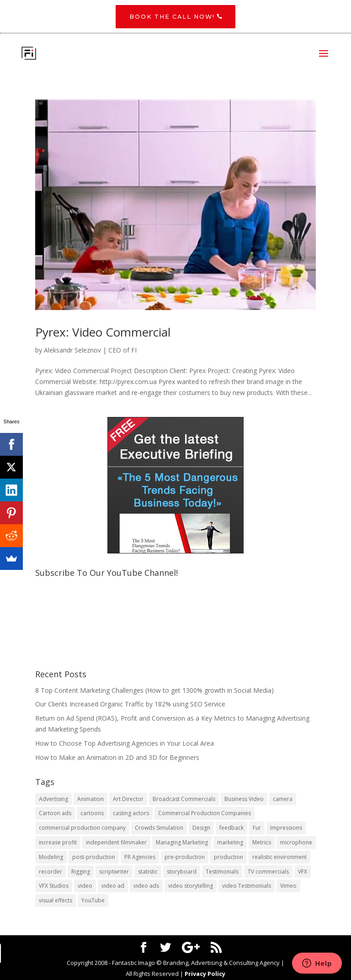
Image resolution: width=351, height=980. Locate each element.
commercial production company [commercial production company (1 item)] (82, 829)
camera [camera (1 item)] (283, 799)
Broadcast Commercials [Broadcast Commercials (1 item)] (184, 799)
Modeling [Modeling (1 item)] (51, 857)
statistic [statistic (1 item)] (148, 872)
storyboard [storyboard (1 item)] (182, 872)
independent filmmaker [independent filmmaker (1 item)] (116, 843)
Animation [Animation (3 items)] (90, 799)
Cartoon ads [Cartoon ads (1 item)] (55, 814)
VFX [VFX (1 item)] (303, 872)
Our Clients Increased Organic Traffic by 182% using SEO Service (130, 705)
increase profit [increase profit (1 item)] (58, 843)
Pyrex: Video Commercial (103, 332)
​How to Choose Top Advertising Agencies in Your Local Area (125, 744)
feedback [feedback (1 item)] (231, 829)
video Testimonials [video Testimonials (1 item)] (247, 887)
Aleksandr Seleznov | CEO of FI (90, 351)
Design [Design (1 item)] (201, 829)
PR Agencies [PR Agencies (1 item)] (140, 857)
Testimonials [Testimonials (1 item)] (222, 872)
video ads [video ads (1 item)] (146, 887)
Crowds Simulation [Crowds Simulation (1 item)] (159, 829)
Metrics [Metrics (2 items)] (262, 843)
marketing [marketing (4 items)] (230, 843)
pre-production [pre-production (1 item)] (185, 857)
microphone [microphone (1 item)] (296, 843)
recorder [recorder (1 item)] (51, 872)
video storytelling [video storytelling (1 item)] (191, 887)
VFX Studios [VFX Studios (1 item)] (54, 887)
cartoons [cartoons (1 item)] (92, 814)
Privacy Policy (205, 974)
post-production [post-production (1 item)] (94, 857)
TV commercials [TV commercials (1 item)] (268, 872)
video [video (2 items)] (85, 887)
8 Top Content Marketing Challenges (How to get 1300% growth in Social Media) (154, 691)
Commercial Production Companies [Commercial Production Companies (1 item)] (205, 814)
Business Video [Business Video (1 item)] (244, 799)
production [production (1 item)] (229, 857)
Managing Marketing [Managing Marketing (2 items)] (182, 843)
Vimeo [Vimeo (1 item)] (288, 887)
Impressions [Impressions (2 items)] (286, 829)
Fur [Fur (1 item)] (257, 829)
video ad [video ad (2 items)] (113, 887)
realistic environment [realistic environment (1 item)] (279, 857)
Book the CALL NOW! (172, 17)
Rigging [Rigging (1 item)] (81, 872)
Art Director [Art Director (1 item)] (128, 799)
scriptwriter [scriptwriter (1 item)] (114, 872)
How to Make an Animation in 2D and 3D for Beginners (117, 758)
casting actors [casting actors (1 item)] (131, 814)
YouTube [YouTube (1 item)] (93, 901)
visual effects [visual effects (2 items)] (56, 901)
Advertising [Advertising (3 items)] (53, 799)
